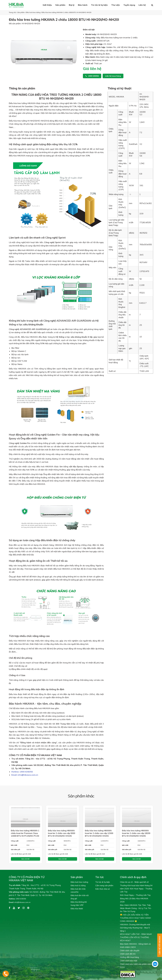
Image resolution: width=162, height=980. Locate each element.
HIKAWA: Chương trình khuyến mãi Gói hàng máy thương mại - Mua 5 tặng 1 (135, 928)
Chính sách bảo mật (129, 961)
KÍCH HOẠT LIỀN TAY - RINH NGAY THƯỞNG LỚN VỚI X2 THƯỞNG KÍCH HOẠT (136, 937)
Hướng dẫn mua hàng (129, 957)
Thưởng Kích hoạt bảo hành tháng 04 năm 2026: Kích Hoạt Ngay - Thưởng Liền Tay (136, 889)
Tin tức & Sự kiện (99, 5)
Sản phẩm (60, 5)
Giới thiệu (47, 5)
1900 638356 (92, 76)
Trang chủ (12, 12)
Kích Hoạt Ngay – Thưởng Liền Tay (135, 895)
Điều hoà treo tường (33, 12)
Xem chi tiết (25, 859)
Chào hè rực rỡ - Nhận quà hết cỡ (134, 882)
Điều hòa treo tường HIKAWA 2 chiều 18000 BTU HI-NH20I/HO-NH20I (66, 12)
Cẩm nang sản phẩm (104, 885)
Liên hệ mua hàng (113, 76)
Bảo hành (83, 5)
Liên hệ (142, 5)
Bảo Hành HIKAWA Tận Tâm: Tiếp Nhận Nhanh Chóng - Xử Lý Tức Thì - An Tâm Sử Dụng (136, 908)
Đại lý (72, 5)
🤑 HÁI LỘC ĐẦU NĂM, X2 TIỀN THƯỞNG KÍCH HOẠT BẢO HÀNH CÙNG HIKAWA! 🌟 (135, 918)
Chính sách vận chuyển (130, 951)
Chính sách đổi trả (128, 954)
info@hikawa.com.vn (25, 775)
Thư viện (116, 5)
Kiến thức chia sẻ (103, 889)
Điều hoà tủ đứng (78, 885)
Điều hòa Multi (77, 909)
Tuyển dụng (129, 5)
